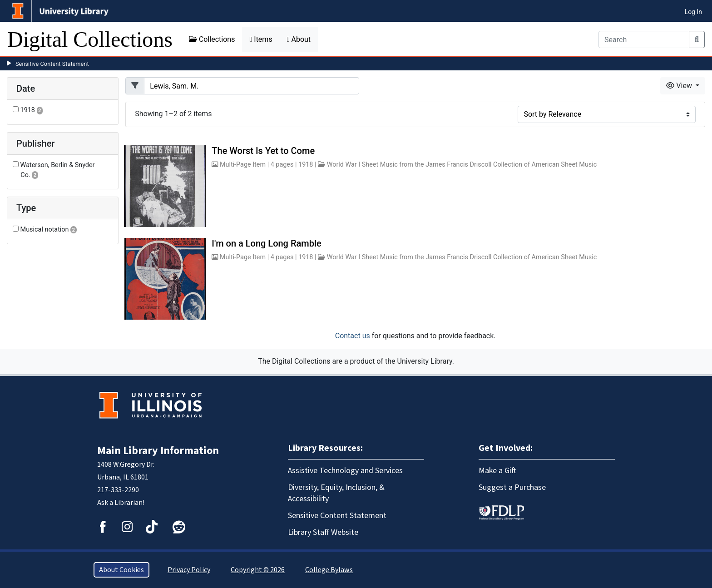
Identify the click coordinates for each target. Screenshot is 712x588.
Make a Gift (497, 471)
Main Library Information (158, 451)
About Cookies (121, 570)
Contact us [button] (353, 336)
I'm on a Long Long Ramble (266, 243)
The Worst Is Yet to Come (263, 151)
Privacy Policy (189, 570)
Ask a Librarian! (121, 503)
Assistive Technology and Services (345, 471)
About (299, 39)
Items (261, 39)
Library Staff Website (323, 532)
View (680, 86)
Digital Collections (90, 39)
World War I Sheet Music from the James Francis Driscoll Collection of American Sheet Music (462, 165)
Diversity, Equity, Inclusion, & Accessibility (336, 493)
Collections (212, 39)
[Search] (644, 40)
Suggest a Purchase (512, 487)
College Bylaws (329, 570)
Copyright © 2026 (258, 570)
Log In (693, 12)
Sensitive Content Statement (52, 64)
